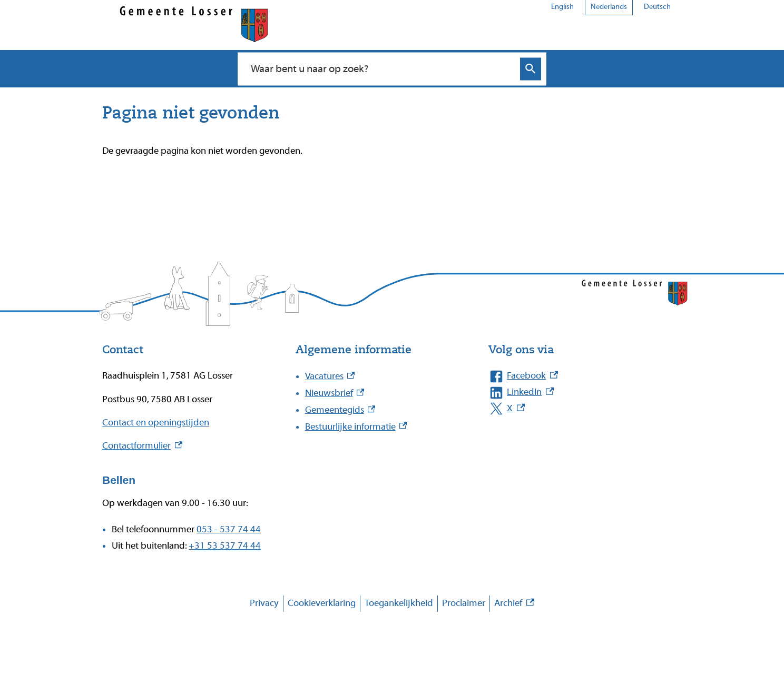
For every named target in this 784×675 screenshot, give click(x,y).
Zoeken (531, 69)
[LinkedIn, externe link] (575, 393)
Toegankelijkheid (399, 603)
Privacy (264, 603)
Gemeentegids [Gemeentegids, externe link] (340, 410)
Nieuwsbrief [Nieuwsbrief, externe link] (335, 393)
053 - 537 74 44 (229, 529)
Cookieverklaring (322, 603)
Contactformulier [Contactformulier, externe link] (142, 446)
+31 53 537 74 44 (225, 546)
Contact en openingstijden (156, 423)
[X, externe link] (575, 409)
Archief (514, 604)
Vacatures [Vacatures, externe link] (330, 376)
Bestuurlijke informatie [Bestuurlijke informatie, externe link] (356, 427)
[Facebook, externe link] (575, 376)
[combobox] (381, 68)
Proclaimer (464, 603)
